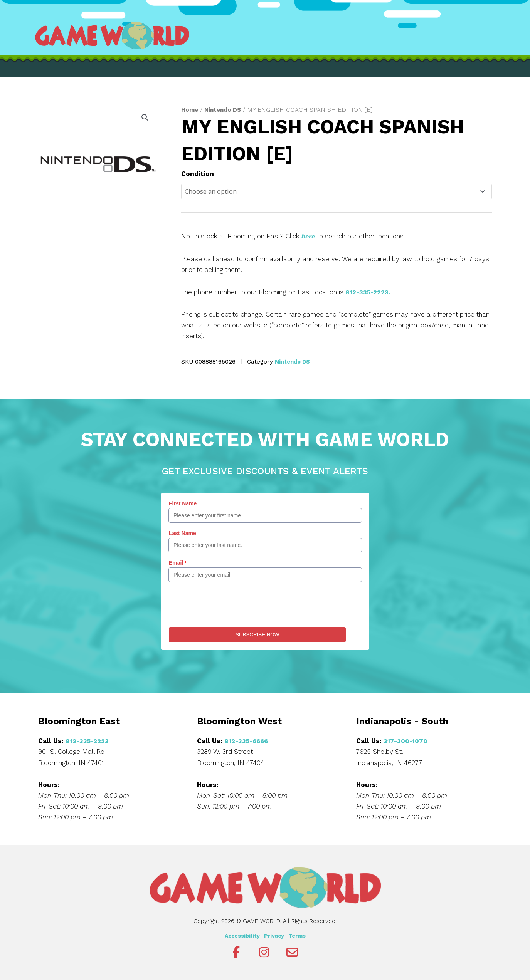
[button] (145, 118)
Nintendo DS (224, 110)
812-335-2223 (88, 741)
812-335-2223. (369, 292)
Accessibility (242, 935)
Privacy (274, 935)
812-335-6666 (247, 741)
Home (190, 110)
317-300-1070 (406, 741)
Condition (198, 174)
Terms (297, 935)
